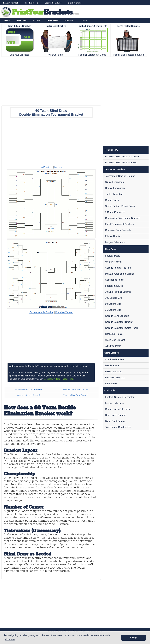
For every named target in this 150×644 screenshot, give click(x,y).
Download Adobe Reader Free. (59, 379)
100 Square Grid (114, 298)
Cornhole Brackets (115, 359)
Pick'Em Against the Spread (120, 274)
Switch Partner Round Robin (120, 206)
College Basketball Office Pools (122, 328)
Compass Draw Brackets (118, 230)
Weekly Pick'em (113, 262)
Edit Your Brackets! (20, 55)
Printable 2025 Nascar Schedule (122, 157)
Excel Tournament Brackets (119, 224)
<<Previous (47, 167)
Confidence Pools (114, 280)
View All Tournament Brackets (76, 389)
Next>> (58, 167)
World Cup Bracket (115, 340)
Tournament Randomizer (118, 427)
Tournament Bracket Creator (120, 176)
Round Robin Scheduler (118, 409)
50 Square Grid (113, 304)
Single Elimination (114, 182)
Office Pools (52, 21)
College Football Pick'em (118, 268)
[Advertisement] (75, 80)
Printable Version (64, 312)
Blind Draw (21, 21)
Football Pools (32, 3)
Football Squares (114, 286)
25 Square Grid (113, 310)
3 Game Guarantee (115, 212)
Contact (83, 21)
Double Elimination (115, 188)
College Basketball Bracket (119, 322)
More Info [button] (10, 639)
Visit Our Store (56, 55)
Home (7, 21)
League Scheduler (53, 3)
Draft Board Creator (115, 415)
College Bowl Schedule (117, 316)
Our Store (69, 21)
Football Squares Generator (120, 397)
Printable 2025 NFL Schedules (121, 163)
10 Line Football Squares (118, 292)
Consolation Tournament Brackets (123, 218)
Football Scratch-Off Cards (92, 55)
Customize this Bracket (41, 312)
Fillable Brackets (114, 236)
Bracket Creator (75, 3)
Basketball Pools (114, 334)
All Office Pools (113, 346)
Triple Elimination (114, 194)
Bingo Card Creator (115, 421)
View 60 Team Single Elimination (29, 389)
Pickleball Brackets (115, 378)
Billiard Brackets (114, 372)
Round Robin (112, 200)
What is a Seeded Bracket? (29, 395)
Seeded (36, 21)
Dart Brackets (112, 366)
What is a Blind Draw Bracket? (76, 395)
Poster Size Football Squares (129, 55)
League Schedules (115, 242)
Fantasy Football (11, 3)
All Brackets (111, 384)
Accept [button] (134, 638)
